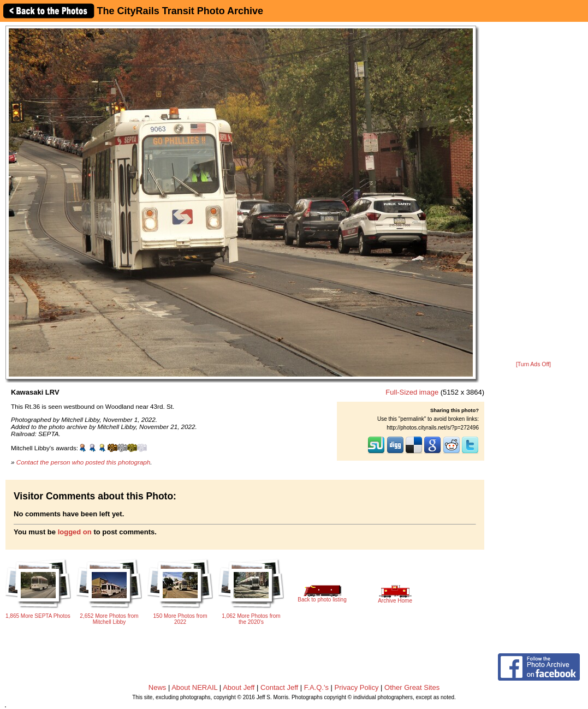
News (158, 687)
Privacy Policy (357, 687)
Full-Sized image (412, 392)
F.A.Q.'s (316, 687)
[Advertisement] (533, 192)
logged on (75, 532)
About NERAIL (194, 687)
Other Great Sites (412, 687)
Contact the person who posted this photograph (84, 462)
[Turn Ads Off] (533, 364)
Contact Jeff (279, 687)
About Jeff (239, 687)
